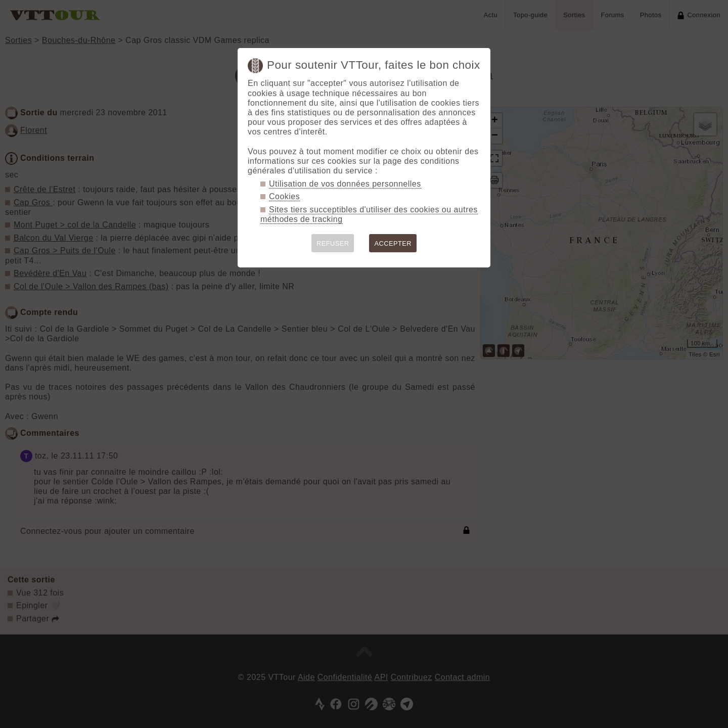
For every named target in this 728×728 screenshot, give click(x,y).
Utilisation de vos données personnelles (345, 184)
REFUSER (333, 243)
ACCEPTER (393, 243)
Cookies (284, 196)
